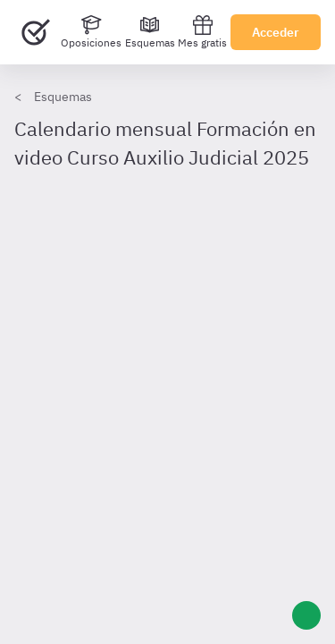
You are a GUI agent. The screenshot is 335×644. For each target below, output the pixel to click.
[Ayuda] (306, 615)
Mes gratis (202, 32)
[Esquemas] (150, 32)
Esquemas (63, 97)
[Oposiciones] (91, 32)
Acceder (276, 32)
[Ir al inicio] (36, 32)
